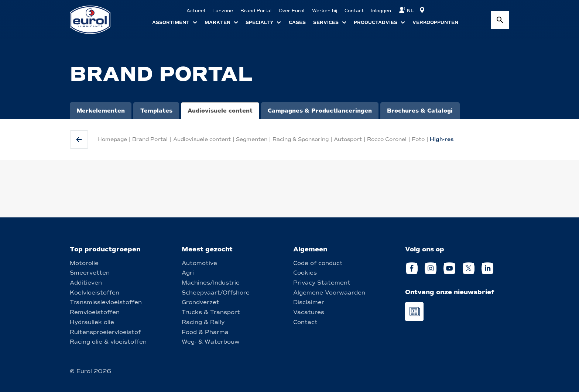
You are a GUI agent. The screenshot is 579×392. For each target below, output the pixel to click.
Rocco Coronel (387, 139)
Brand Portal (150, 139)
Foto (418, 139)
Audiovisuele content (220, 111)
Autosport (348, 139)
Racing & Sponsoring (301, 139)
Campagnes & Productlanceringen (320, 111)
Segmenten (252, 139)
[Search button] (500, 20)
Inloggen (381, 11)
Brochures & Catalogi (420, 111)
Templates (156, 111)
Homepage (112, 139)
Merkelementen (101, 111)
